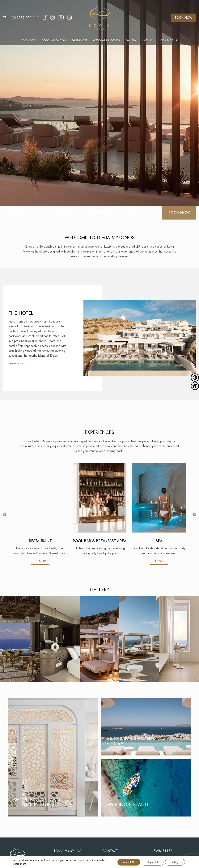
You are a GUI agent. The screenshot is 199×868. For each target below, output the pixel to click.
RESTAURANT (40, 541)
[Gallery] (20, 639)
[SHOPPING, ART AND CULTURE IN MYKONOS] (53, 757)
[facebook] (45, 20)
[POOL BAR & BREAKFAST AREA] (100, 498)
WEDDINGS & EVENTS (106, 40)
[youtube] (61, 21)
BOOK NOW (184, 18)
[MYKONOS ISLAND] (146, 788)
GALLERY (131, 40)
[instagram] (53, 20)
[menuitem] (29, 40)
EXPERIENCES (79, 40)
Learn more (16, 363)
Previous (5, 515)
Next (194, 515)
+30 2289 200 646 (24, 18)
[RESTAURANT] (40, 498)
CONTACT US (169, 40)
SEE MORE (40, 561)
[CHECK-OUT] (60, 213)
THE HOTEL (29, 40)
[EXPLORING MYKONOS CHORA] (146, 727)
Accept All (129, 862)
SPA (159, 541)
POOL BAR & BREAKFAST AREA (100, 541)
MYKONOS (148, 40)
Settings (175, 862)
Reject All (153, 862)
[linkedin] (70, 20)
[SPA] (159, 498)
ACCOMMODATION (54, 40)
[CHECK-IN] (20, 213)
